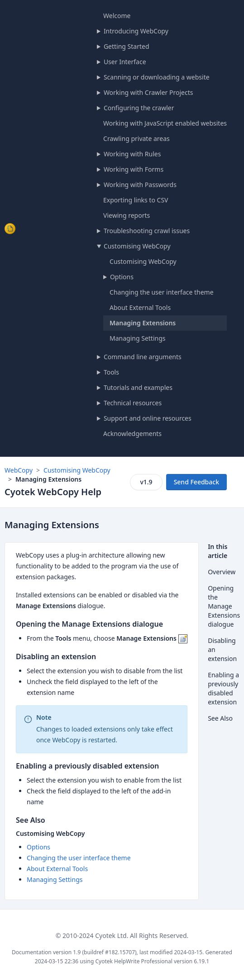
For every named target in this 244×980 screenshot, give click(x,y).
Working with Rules (132, 154)
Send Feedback (196, 482)
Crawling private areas (136, 138)
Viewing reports (127, 215)
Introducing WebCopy (136, 31)
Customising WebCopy (137, 246)
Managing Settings (137, 338)
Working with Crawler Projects (148, 92)
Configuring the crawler (139, 108)
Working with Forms (134, 169)
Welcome (117, 16)
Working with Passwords (140, 185)
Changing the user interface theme (162, 292)
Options (122, 277)
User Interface (125, 62)
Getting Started (127, 46)
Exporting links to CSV (136, 200)
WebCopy (19, 470)
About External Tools (140, 307)
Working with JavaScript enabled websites (165, 123)
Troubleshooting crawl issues (147, 231)
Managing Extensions (143, 323)
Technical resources (133, 403)
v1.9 (146, 482)
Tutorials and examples (138, 387)
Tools (111, 372)
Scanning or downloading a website (157, 77)
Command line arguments (143, 357)
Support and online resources (148, 418)
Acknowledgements (132, 434)
